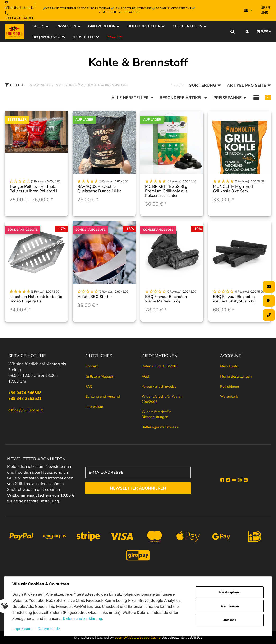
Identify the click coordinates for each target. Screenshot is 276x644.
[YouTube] (234, 480)
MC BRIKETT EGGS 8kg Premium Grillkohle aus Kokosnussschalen (166, 191)
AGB (145, 376)
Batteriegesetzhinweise (160, 427)
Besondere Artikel (184, 98)
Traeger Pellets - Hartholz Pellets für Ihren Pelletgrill (33, 189)
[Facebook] (222, 480)
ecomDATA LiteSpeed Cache (138, 637)
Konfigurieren (230, 606)
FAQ (89, 387)
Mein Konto (229, 366)
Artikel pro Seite (249, 85)
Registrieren (230, 387)
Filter (14, 85)
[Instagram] (240, 480)
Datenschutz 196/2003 (160, 366)
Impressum (94, 407)
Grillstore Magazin (100, 376)
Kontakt (92, 366)
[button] (256, 98)
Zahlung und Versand (103, 396)
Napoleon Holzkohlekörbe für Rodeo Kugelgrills (36, 299)
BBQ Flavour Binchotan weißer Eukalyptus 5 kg (234, 299)
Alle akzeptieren (230, 592)
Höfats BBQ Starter (95, 297)
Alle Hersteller (133, 98)
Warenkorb (229, 396)
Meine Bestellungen (236, 376)
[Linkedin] (246, 480)
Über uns (265, 10)
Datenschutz (49, 629)
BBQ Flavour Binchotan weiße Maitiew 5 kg (166, 299)
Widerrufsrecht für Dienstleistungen (156, 414)
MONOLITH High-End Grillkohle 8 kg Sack (233, 189)
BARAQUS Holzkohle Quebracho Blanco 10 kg (99, 189)
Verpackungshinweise (159, 387)
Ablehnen (230, 620)
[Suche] (232, 31)
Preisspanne (230, 98)
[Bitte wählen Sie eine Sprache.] (248, 10)
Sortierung (205, 85)
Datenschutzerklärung (82, 618)
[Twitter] (228, 480)
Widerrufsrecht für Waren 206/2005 (162, 399)
